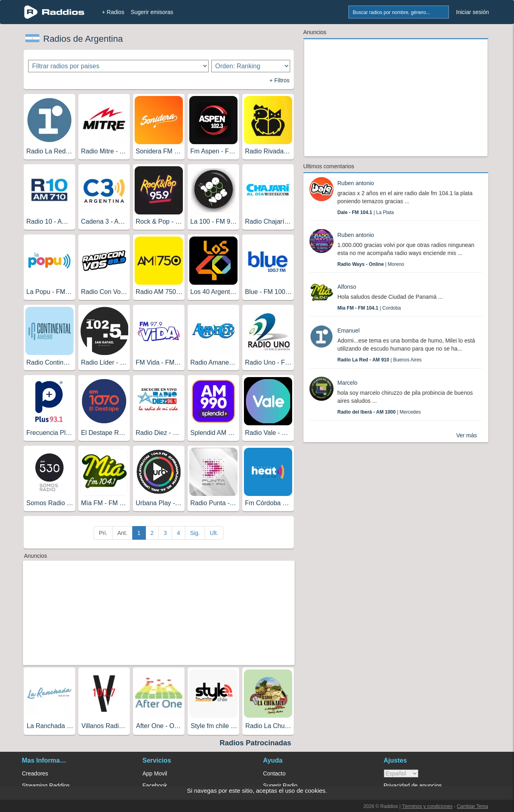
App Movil (155, 773)
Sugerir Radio (281, 785)
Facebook (155, 785)
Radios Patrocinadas (255, 743)
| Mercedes (379, 412)
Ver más (466, 435)
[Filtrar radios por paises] (118, 66)
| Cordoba (369, 308)
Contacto (274, 773)
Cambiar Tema (473, 806)
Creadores (35, 773)
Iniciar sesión (473, 12)
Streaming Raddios (46, 785)
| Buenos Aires (380, 360)
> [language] (401, 773)
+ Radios (113, 12)
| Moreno (371, 264)
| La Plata (366, 212)
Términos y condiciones (427, 806)
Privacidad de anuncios (413, 785)
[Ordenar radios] (251, 66)
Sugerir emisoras (152, 12)
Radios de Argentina (83, 39)
